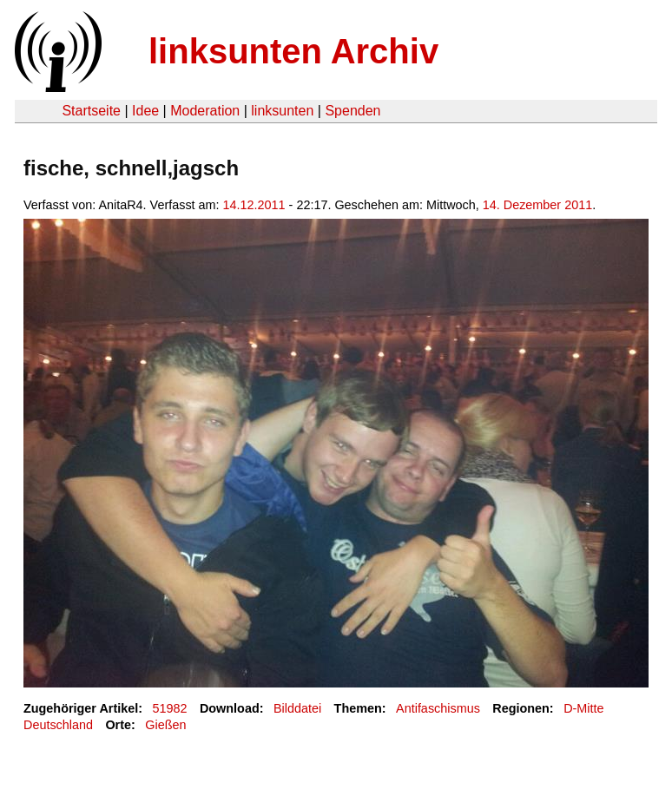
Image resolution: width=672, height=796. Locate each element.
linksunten (282, 111)
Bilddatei (297, 708)
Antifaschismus (438, 708)
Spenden (352, 111)
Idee (145, 111)
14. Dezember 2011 (537, 205)
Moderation (205, 111)
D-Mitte (583, 708)
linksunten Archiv (293, 51)
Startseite (91, 111)
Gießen (165, 725)
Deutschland (58, 725)
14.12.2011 (254, 205)
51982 (170, 708)
